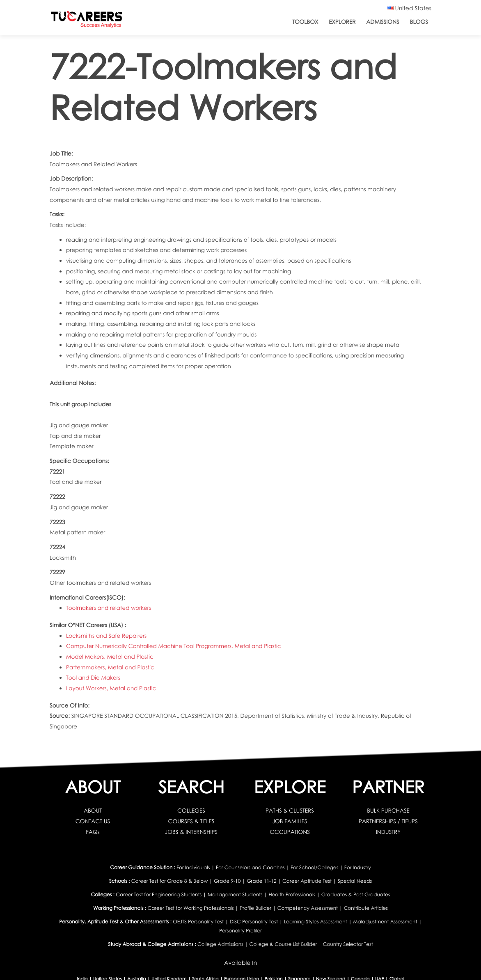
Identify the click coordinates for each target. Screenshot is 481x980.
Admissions (383, 22)
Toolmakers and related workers (109, 608)
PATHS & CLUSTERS (290, 810)
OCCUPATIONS (290, 832)
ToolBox (305, 22)
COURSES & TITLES (191, 821)
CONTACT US (93, 821)
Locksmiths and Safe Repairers (106, 635)
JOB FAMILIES (290, 821)
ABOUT (93, 810)
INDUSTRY (388, 832)
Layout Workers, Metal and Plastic (111, 688)
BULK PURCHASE (388, 810)
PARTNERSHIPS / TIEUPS (388, 821)
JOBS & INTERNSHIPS (191, 832)
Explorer (342, 22)
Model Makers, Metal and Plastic (110, 656)
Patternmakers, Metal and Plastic (110, 667)
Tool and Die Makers (93, 677)
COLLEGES (191, 810)
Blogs (419, 22)
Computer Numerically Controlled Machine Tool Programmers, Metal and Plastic (174, 646)
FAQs (93, 832)
